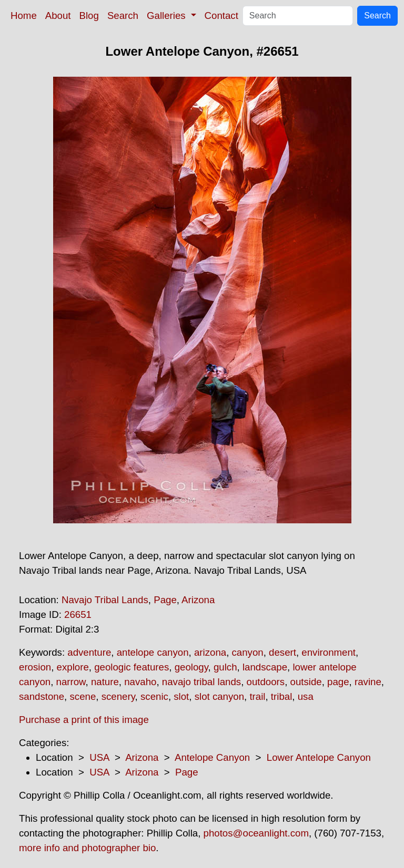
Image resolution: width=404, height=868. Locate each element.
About (58, 16)
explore (73, 667)
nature (105, 682)
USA (99, 757)
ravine (368, 682)
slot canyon (219, 696)
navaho (140, 682)
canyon (248, 652)
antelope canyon (153, 652)
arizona (210, 652)
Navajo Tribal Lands (105, 600)
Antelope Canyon (212, 757)
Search (123, 16)
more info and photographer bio (87, 848)
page (338, 682)
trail (257, 696)
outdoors (266, 682)
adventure (89, 652)
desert (282, 652)
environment (329, 652)
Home (24, 16)
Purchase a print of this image (84, 720)
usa (306, 696)
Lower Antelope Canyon (319, 757)
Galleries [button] (168, 16)
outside (306, 682)
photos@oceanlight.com (256, 833)
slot (181, 696)
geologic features (132, 667)
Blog (89, 16)
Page (165, 600)
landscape (265, 667)
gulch (225, 667)
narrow (71, 682)
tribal (281, 696)
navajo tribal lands (201, 682)
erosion (35, 667)
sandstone (42, 696)
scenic (154, 696)
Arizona (198, 600)
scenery (118, 696)
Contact (221, 16)
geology (191, 667)
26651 (78, 614)
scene (83, 696)
